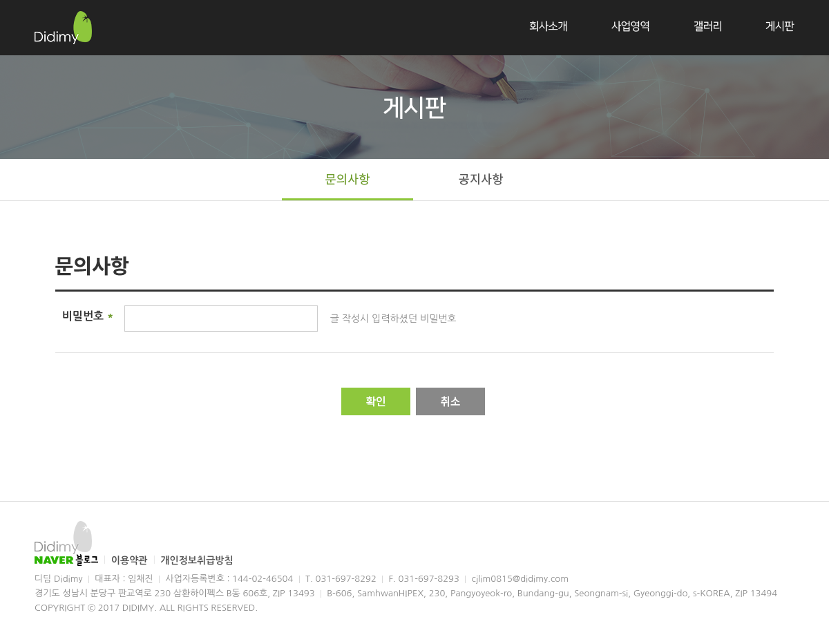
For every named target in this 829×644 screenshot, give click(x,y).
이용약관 (131, 560)
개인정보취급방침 (197, 560)
